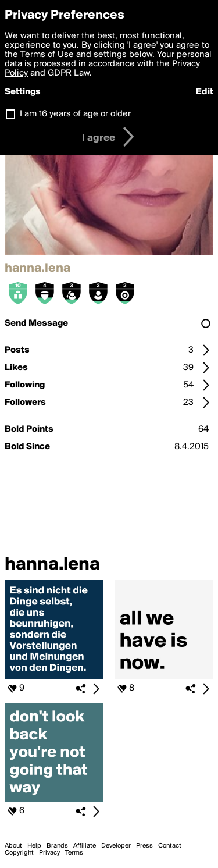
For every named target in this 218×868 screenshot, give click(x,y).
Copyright (19, 853)
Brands (57, 846)
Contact (170, 846)
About (13, 846)
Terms (74, 853)
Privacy (49, 853)
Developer (116, 846)
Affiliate (85, 846)
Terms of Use (47, 55)
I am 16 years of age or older (75, 114)
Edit (205, 92)
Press (144, 846)
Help (34, 846)
